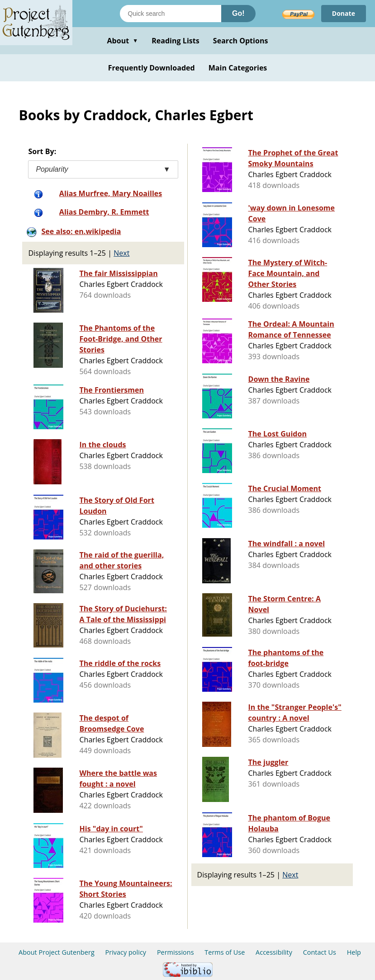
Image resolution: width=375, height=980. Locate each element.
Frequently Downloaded (152, 68)
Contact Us (320, 952)
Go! (238, 13)
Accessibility (274, 952)
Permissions (176, 952)
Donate (344, 13)
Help (354, 952)
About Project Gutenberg (57, 952)
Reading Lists (176, 41)
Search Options (241, 41)
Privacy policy (126, 952)
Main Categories (238, 68)
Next (121, 253)
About (122, 41)
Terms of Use (225, 952)
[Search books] (171, 14)
